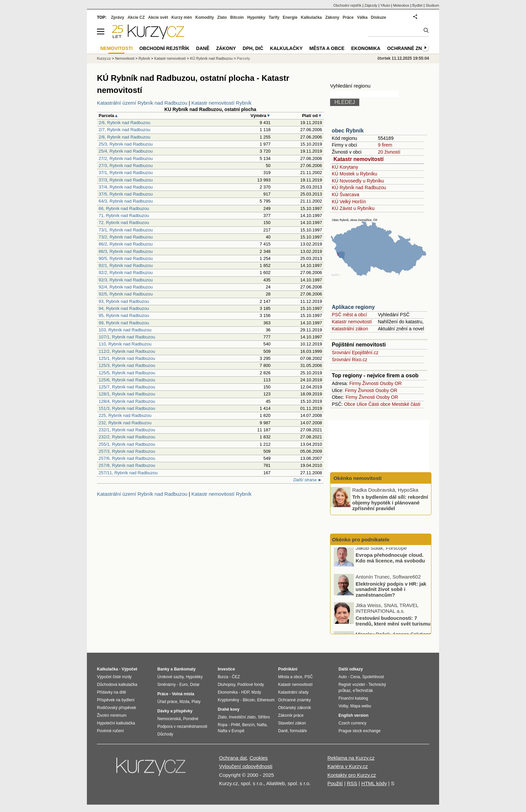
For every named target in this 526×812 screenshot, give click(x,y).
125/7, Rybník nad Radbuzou (127, 387)
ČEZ (236, 677)
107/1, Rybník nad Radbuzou (127, 337)
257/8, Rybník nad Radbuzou (127, 465)
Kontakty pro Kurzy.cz (352, 775)
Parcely (243, 58)
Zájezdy (371, 5)
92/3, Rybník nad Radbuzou (126, 280)
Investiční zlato (242, 717)
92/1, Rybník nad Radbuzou (126, 265)
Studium (432, 5)
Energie (290, 17)
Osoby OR (391, 383)
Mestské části (406, 404)
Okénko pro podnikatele (361, 539)
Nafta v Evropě (231, 731)
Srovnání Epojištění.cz (355, 353)
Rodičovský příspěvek (117, 708)
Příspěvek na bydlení (116, 700)
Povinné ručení (110, 731)
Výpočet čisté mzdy (114, 677)
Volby (343, 706)
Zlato (222, 17)
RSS (352, 783)
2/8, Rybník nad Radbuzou (124, 137)
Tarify (274, 17)
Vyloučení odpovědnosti (246, 766)
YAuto (385, 5)
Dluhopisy (226, 685)
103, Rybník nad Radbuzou (125, 330)
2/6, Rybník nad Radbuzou (124, 123)
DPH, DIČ (253, 48)
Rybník (144, 58)
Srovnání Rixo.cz (350, 360)
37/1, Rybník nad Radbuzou (126, 173)
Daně (203, 48)
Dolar (195, 685)
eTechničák (363, 691)
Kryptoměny (228, 700)
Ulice (362, 404)
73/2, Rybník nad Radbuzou (126, 237)
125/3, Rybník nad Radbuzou (127, 365)
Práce (348, 17)
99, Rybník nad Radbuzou (124, 323)
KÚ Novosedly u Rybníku (358, 181)
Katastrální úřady (293, 692)
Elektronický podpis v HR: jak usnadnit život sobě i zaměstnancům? (391, 592)
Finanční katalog (353, 698)
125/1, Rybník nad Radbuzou (127, 358)
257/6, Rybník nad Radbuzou (127, 458)
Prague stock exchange (359, 731)
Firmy (355, 383)
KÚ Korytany (345, 167)
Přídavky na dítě (112, 692)
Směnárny (167, 685)
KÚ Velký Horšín (349, 202)
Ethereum (266, 700)
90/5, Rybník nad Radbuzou (126, 258)
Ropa (223, 725)
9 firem (385, 145)
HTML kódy (374, 783)
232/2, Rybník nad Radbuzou (127, 437)
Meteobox (401, 5)
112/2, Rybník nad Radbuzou (127, 351)
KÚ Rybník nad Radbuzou (359, 187)
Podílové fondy (250, 685)
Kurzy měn (182, 17)
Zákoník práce (291, 715)
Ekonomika (366, 48)
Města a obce (327, 48)
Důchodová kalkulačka (117, 685)
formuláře (298, 731)
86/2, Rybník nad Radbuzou (126, 244)
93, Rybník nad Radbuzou (124, 301)
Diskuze (379, 17)
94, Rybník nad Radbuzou (124, 308)
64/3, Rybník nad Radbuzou (126, 201)
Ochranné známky (411, 48)
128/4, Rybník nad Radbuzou (127, 401)
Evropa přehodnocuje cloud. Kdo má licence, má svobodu (390, 561)
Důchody (165, 734)
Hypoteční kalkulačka (116, 723)
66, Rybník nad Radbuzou (124, 208)
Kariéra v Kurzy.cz (348, 766)
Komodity (204, 17)
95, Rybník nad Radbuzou (124, 315)
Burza (223, 677)
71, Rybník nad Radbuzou (124, 215)
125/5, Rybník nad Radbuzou (127, 373)
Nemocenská (169, 719)
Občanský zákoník (295, 708)
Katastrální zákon (350, 329)
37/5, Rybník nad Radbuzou (126, 194)
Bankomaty (185, 669)
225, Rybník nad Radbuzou (125, 415)
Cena (355, 677)
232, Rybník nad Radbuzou (125, 423)
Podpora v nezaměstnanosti (182, 726)
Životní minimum (112, 715)
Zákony (332, 17)
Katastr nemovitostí (358, 159)
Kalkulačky (286, 48)
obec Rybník (348, 131)
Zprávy (118, 17)
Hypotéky (256, 17)
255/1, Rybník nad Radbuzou (127, 444)
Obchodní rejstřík (348, 5)
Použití (335, 783)
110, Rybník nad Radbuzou (125, 344)
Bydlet (417, 5)
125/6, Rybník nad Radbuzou (127, 380)
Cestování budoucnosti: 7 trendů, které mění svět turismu (393, 624)
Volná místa (183, 694)
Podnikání (288, 669)
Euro (183, 685)
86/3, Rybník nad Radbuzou (126, 251)
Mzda (184, 702)
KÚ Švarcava (346, 195)
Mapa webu (361, 706)
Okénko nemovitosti (357, 478)
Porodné (191, 719)
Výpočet (129, 669)
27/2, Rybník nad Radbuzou (126, 158)
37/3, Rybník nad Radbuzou (126, 180)
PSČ (309, 677)
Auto (343, 677)
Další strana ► (308, 480)
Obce (350, 404)
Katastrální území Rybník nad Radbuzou (142, 103)
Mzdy (256, 692)
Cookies (259, 758)
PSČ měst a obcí (349, 315)
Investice (226, 669)
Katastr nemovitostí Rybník (222, 103)
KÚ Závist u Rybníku (353, 208)
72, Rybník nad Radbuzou (124, 223)
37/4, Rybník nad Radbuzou (126, 187)
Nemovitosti (125, 58)
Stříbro (264, 717)
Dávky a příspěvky (175, 711)
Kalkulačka (311, 17)
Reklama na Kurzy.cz (351, 758)
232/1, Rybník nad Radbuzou (127, 430)
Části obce (379, 404)
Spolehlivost (373, 677)
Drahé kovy (229, 709)
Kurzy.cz (104, 58)
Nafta (262, 725)
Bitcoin (237, 17)
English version (353, 715)
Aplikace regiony (353, 307)
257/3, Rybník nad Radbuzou (127, 451)
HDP (245, 692)
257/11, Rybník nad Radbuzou (128, 473)
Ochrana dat (233, 758)
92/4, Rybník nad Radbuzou (126, 287)
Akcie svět (158, 17)
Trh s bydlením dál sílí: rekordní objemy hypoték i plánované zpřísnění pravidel (390, 502)
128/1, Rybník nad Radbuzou (127, 394)
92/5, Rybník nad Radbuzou (126, 294)
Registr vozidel (352, 685)
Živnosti (370, 383)
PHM (235, 725)
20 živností (389, 152)
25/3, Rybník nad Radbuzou (126, 144)
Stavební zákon (292, 723)
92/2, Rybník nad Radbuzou (126, 273)
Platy (196, 702)
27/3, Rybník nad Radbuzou (126, 166)
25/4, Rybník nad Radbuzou (126, 151)
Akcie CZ (136, 17)
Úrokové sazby (170, 677)
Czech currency (352, 723)
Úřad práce (167, 702)
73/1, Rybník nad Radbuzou (126, 230)
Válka (362, 17)
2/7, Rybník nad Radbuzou (124, 130)
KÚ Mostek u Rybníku (354, 174)
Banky (163, 669)
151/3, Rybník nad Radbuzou (127, 408)
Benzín (248, 725)
